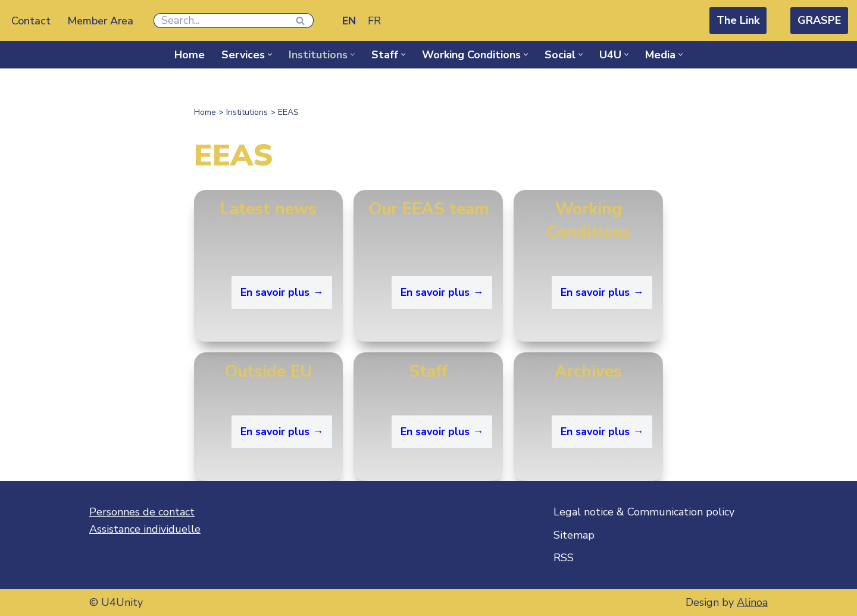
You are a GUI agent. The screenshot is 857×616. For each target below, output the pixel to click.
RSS (564, 558)
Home (190, 55)
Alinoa (752, 602)
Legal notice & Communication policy (644, 512)
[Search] (220, 21)
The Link (738, 20)
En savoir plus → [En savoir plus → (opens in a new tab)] (602, 431)
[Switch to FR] (374, 21)
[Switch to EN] (349, 21)
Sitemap (574, 535)
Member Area (100, 21)
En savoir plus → (282, 292)
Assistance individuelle (145, 529)
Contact (31, 21)
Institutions (247, 112)
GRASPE (819, 20)
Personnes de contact (142, 512)
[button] (270, 54)
